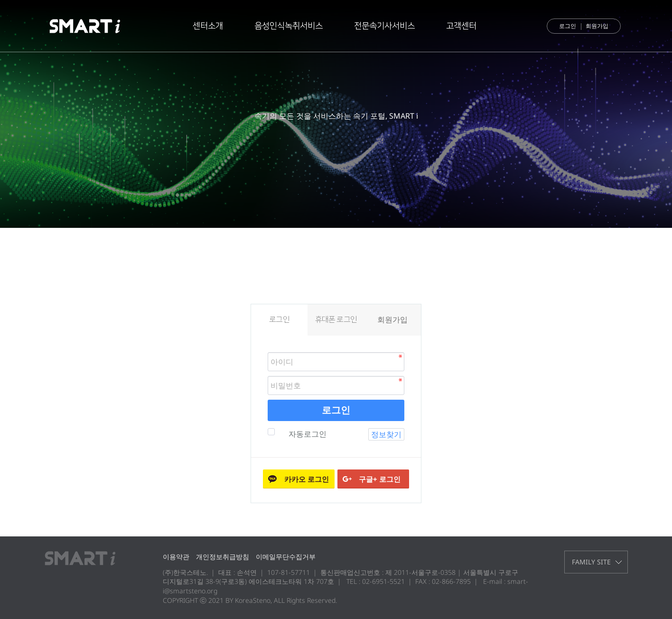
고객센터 (461, 26)
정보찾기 (386, 434)
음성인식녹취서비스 (289, 26)
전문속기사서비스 (384, 26)
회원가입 (597, 26)
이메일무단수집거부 (286, 557)
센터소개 (208, 26)
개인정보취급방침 (223, 557)
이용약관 (176, 557)
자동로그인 (306, 434)
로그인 (568, 26)
